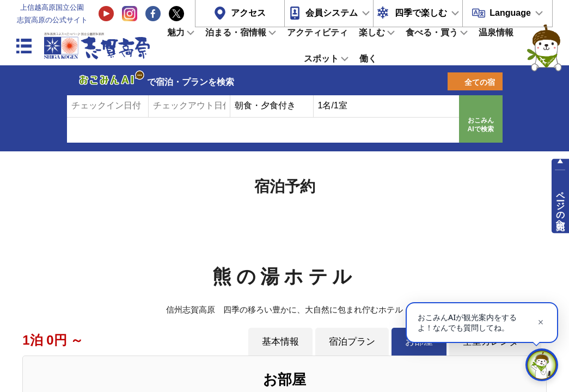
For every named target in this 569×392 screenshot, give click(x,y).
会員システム (332, 13)
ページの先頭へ (561, 206)
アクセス (248, 13)
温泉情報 (496, 32)
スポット (321, 59)
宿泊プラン (352, 341)
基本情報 (280, 341)
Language (510, 13)
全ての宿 (480, 82)
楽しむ (372, 32)
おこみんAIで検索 (481, 125)
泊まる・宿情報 (236, 32)
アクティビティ (317, 32)
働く (368, 59)
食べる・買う (432, 32)
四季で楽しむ (421, 13)
